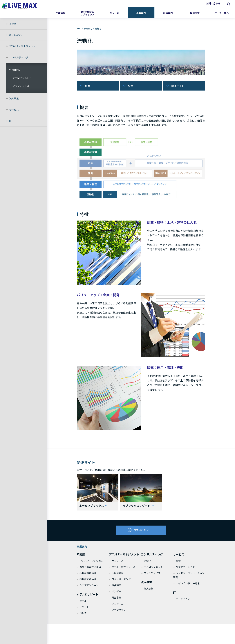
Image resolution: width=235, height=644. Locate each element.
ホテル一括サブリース (123, 569)
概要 (88, 86)
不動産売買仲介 (88, 581)
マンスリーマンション (91, 563)
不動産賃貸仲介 (88, 575)
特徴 (131, 86)
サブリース (117, 563)
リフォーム (118, 606)
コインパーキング (121, 581)
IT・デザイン (183, 601)
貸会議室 (116, 587)
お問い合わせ (213, 3)
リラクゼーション (185, 569)
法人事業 (14, 98)
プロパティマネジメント (22, 46)
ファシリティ (119, 612)
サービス (14, 110)
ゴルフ (83, 615)
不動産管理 (118, 575)
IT (10, 121)
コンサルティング (19, 57)
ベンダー (116, 593)
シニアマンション (89, 587)
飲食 (178, 563)
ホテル (83, 603)
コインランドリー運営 (188, 586)
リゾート (84, 609)
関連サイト (178, 86)
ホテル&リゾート (18, 35)
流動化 (16, 70)
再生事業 (116, 599)
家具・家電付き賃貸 (90, 569)
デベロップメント (22, 78)
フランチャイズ (21, 86)
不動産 (13, 24)
